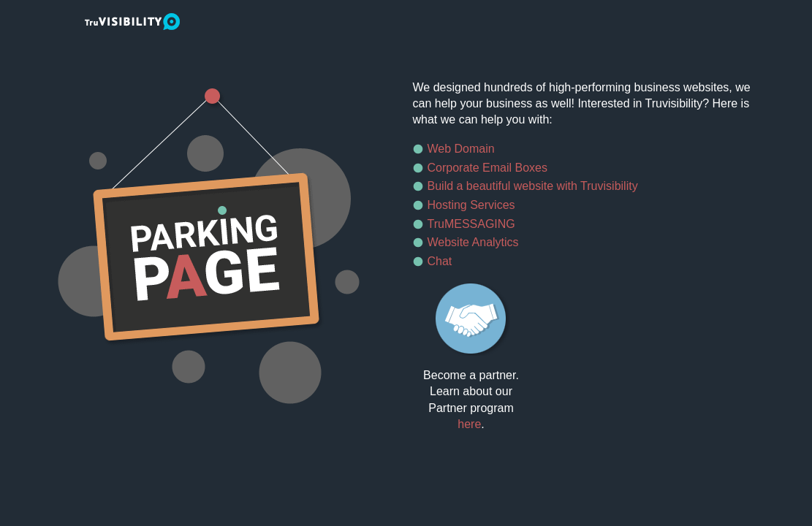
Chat (440, 261)
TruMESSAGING (471, 224)
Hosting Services (471, 205)
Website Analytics (473, 242)
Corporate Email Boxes (488, 168)
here (469, 424)
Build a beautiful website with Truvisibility (533, 186)
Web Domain (461, 149)
